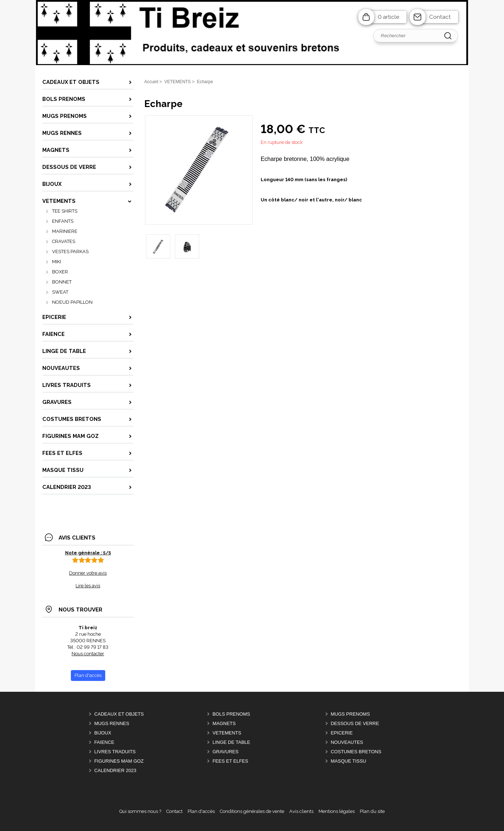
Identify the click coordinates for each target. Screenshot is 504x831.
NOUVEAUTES (347, 742)
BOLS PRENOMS (231, 714)
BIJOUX (103, 733)
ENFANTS (63, 221)
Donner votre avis (88, 573)
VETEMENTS (227, 733)
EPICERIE (342, 733)
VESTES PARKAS (70, 252)
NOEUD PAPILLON (72, 302)
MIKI (57, 262)
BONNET (62, 282)
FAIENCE (104, 742)
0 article (388, 17)
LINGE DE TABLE (231, 742)
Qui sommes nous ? (140, 811)
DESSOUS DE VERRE (355, 723)
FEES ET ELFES (230, 761)
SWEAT (60, 292)
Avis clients (301, 811)
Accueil (151, 82)
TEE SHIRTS (65, 211)
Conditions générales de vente (252, 811)
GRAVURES (226, 752)
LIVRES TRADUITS (115, 752)
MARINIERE (65, 231)
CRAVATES (64, 241)
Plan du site (372, 811)
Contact (440, 17)
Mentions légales (337, 811)
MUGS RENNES (112, 723)
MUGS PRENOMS (350, 714)
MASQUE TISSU (349, 761)
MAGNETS (224, 723)
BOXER (60, 272)
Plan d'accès (201, 811)
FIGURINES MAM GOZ (119, 761)
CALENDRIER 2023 (115, 770)
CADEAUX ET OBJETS (119, 714)
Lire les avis (88, 586)
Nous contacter (88, 654)
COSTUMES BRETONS (356, 752)
